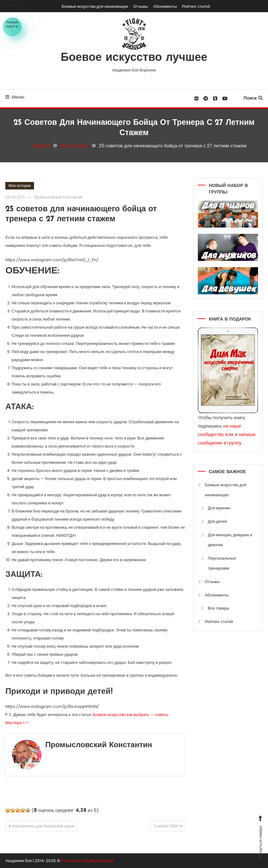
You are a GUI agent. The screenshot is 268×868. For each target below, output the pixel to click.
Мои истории (19, 186)
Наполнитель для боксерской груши (43, 826)
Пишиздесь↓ (12, 27)
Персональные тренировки (222, 563)
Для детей (217, 521)
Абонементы (165, 6)
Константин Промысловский (88, 861)
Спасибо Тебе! (166, 826)
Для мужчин (219, 508)
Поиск (253, 98)
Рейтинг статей (196, 6)
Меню (15, 97)
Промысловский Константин (58, 197)
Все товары (219, 608)
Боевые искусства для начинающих (95, 6)
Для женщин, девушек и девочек (230, 540)
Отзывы (141, 6)
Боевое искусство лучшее (134, 58)
